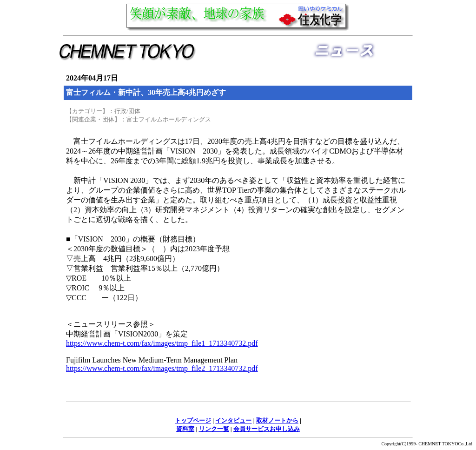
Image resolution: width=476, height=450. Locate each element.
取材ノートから (277, 420)
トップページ (193, 420)
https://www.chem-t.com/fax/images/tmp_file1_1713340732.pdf (162, 343)
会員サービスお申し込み (267, 429)
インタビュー (233, 420)
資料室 (185, 429)
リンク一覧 (214, 429)
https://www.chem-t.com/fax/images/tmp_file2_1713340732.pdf (162, 368)
